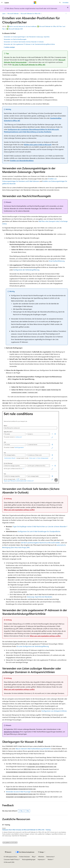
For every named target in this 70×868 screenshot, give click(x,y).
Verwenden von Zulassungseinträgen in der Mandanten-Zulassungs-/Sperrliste (27, 37)
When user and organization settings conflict (19, 510)
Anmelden (66, 3)
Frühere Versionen (24, 857)
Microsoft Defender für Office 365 (31, 13)
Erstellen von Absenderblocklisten (22, 161)
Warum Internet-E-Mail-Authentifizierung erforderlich (33, 749)
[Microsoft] (35, 3)
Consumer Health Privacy (11, 859)
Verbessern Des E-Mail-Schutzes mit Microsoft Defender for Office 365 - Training (26, 830)
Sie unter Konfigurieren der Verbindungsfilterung (33, 646)
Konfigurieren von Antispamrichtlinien (54, 711)
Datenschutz (50, 857)
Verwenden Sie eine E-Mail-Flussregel (18, 792)
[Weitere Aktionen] (66, 14)
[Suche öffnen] (60, 3)
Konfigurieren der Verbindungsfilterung (26, 270)
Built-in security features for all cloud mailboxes (23, 26)
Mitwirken (41, 857)
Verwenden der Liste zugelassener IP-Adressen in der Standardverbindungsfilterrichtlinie (29, 44)
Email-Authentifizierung (57, 261)
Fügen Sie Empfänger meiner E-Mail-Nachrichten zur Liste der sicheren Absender (39, 526)
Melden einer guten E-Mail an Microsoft (38, 145)
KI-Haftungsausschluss (10, 857)
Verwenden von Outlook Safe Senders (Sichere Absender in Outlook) (24, 42)
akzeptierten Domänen (12, 732)
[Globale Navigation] (2, 3)
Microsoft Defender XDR (16, 29)
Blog (33, 857)
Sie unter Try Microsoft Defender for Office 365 (29, 65)
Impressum (41, 859)
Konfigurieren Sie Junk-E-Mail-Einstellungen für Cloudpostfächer (39, 531)
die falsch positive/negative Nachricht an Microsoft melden (41, 543)
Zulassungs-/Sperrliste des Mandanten (40, 597)
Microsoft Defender (13, 13)
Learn (4, 13)
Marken (50, 859)
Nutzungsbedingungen (29, 859)
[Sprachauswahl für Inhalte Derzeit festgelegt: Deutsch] (8, 852)
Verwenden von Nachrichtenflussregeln (15, 39)
